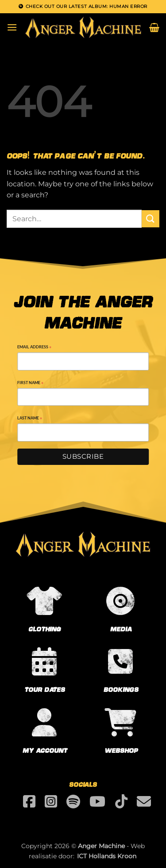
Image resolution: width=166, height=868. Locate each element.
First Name (30, 383)
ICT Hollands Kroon (107, 856)
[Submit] (151, 219)
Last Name (30, 419)
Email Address (34, 348)
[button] (12, 27)
